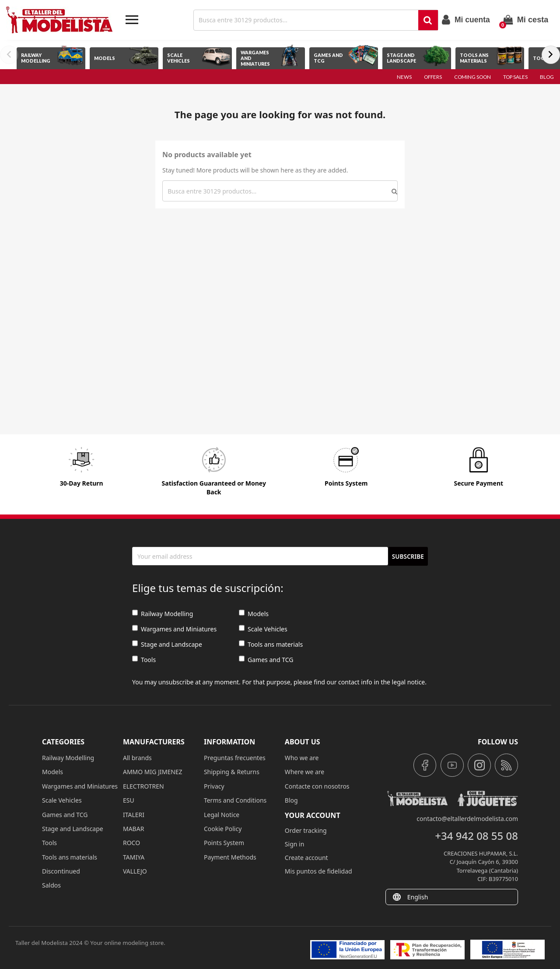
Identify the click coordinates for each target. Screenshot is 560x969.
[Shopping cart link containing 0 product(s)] (526, 20)
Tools (144, 660)
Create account (306, 858)
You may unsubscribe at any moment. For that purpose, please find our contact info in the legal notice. (279, 682)
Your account (313, 815)
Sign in (294, 844)
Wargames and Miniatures (174, 629)
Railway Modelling (163, 614)
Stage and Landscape (167, 644)
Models (254, 614)
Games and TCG (266, 660)
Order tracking (306, 830)
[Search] (307, 20)
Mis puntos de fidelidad (318, 871)
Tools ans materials (271, 644)
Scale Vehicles (263, 629)
